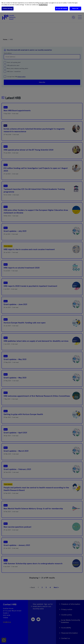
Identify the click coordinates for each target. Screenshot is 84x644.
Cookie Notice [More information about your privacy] (43, 5)
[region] (42, 6)
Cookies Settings (8, 8)
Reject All (75, 8)
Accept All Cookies (62, 8)
